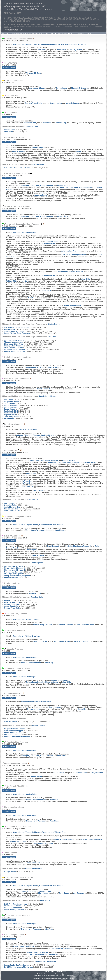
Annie (41, 195)
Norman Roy (13, 572)
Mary (38, 148)
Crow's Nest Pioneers (48, 33)
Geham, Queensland (59, 680)
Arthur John (11, 606)
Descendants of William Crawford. (26, 619)
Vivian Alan (12, 735)
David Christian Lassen (44, 954)
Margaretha (12, 402)
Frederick (11, 411)
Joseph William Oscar (71, 272)
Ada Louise (37, 88)
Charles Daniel (92, 839)
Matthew (66, 625)
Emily (97, 773)
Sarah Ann (82, 641)
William (11, 281)
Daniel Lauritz (24, 947)
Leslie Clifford (14, 566)
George (56, 103)
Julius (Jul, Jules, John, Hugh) (37, 186)
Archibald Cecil (12, 511)
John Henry (12, 417)
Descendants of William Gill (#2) (77, 44)
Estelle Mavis (13, 578)
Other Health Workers (28, 430)
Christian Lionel (14, 570)
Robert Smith (34, 863)
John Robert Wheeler (39, 530)
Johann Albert (71, 251)
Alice (85, 279)
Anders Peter (35, 367)
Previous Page (79, 33)
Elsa (9, 419)
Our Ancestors (33, 33)
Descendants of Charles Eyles (25, 232)
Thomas (81, 773)
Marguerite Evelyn (15, 729)
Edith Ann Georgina (16, 904)
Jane (25, 281)
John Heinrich (45, 389)
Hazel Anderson (14, 731)
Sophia (10, 415)
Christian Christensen (78, 546)
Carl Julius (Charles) (74, 255)
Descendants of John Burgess (51, 525)
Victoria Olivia (14, 906)
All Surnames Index (16, 33)
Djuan (78, 151)
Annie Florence (12, 507)
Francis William (14, 352)
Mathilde (11, 405)
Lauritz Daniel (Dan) (17, 965)
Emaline (10, 130)
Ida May (76, 50)
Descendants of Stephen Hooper (25, 525)
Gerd (53, 546)
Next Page (88, 33)
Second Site (51, 978)
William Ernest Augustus (17, 736)
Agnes (59, 773)
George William (34, 103)
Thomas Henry (14, 342)
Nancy (73, 103)
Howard (10, 601)
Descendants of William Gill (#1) (51, 44)
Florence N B (34, 73)
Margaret (45, 891)
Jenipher (61, 123)
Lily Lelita (10, 503)
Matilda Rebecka (15, 340)
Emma (10, 409)
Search (25, 33)
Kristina (64, 186)
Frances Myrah (18, 841)
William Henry (43, 625)
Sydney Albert (73, 305)
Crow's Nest (82, 709)
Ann (9, 400)
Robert (28, 891)
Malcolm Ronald (15, 350)
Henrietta (11, 722)
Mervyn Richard (14, 568)
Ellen (9, 132)
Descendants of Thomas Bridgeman (27, 832)
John (62, 88)
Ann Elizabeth (85, 625)
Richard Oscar (12, 604)
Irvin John (40, 641)
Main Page (5, 33)
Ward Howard (14, 348)
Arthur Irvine (62, 641)
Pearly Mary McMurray (17, 576)
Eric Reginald (13, 574)
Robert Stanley (14, 910)
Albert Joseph (12, 602)
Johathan (35, 593)
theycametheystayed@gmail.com (59, 974)
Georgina (10, 505)
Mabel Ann (12, 908)
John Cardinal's (44, 978)
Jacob (10, 403)
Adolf (61, 50)
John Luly (30, 123)
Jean (42, 50)
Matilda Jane (11, 509)
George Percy (12, 608)
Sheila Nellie (12, 733)
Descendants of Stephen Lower (25, 44)
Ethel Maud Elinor (15, 344)
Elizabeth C (80, 88)
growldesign (71, 978)
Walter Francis (65, 839)
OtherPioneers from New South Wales (36, 702)
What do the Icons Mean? (65, 33)
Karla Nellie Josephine (17, 168)
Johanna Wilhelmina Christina (36, 435)
